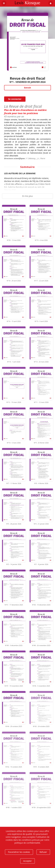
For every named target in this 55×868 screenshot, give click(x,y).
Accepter (27, 861)
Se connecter (15, 99)
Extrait (27, 88)
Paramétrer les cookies (19, 852)
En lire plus (28, 196)
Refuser (43, 852)
